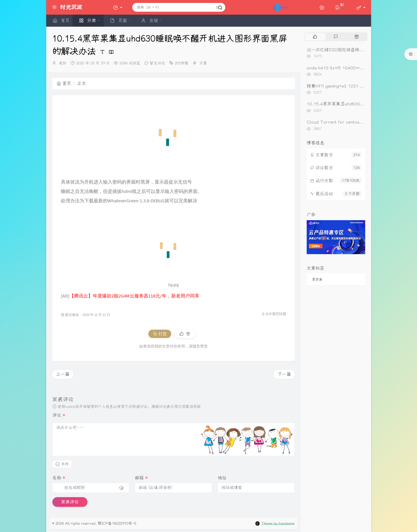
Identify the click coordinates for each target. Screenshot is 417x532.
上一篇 (63, 374)
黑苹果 (317, 280)
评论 (59, 415)
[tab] (315, 37)
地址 (222, 478)
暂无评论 (157, 63)
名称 (59, 478)
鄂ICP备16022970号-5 (117, 523)
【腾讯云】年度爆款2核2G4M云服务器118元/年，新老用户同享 (134, 296)
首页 (64, 83)
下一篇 (284, 374)
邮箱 (141, 478)
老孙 (63, 63)
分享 (203, 63)
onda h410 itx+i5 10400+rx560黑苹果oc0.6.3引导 (357, 68)
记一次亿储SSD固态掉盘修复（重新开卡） (348, 50)
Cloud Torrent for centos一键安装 (342, 122)
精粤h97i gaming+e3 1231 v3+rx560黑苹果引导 (354, 86)
